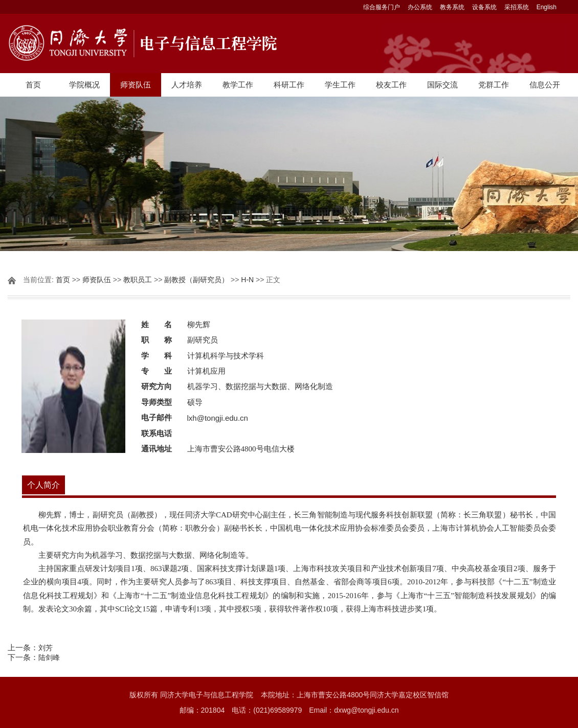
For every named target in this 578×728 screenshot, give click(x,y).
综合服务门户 (382, 7)
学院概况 (84, 85)
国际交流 (442, 85)
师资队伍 (136, 85)
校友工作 (391, 85)
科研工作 (289, 85)
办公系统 (420, 7)
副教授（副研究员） (196, 280)
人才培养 (187, 85)
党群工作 (494, 85)
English (547, 7)
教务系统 (452, 7)
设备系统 (484, 7)
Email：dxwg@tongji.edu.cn (354, 710)
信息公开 (545, 85)
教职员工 (138, 280)
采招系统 (517, 7)
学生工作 (340, 85)
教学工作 (238, 85)
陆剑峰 (49, 657)
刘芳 (46, 648)
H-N (247, 280)
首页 (33, 85)
